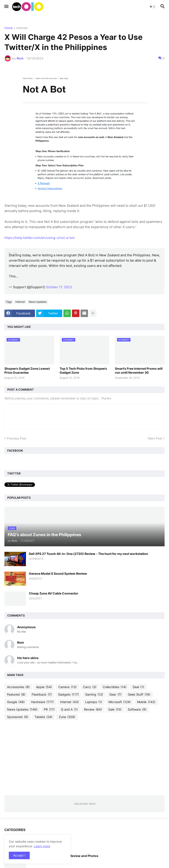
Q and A (69, 709)
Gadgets (68, 694)
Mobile (146, 702)
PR (49, 709)
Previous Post (17, 438)
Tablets (43, 717)
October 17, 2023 (59, 287)
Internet (22, 28)
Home (9, 28)
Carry (90, 687)
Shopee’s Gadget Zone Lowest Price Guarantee (27, 370)
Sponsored (18, 717)
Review (93, 709)
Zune (67, 717)
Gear (115, 694)
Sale (115, 709)
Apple (44, 687)
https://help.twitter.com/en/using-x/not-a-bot (39, 238)
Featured (16, 694)
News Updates (38, 302)
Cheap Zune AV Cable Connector (54, 593)
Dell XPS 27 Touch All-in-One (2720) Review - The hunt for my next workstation (88, 554)
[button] (6, 7)
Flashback (42, 694)
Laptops (94, 702)
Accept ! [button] (19, 855)
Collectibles (115, 687)
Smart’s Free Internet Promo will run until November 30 (139, 370)
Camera (67, 687)
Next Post (155, 438)
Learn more (42, 846)
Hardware (42, 702)
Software (137, 709)
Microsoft (120, 702)
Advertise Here (85, 804)
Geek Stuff (139, 694)
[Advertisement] (84, 757)
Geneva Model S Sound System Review (58, 573)
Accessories (18, 687)
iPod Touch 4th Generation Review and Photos (64, 856)
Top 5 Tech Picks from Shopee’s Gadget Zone (83, 370)
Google (16, 702)
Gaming (94, 694)
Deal (138, 687)
